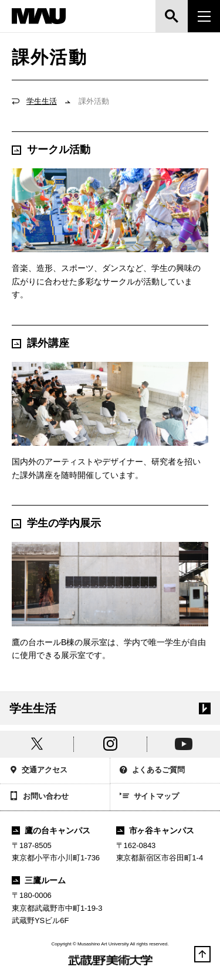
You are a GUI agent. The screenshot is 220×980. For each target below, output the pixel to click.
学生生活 (42, 101)
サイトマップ (150, 797)
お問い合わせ (39, 797)
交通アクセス (38, 771)
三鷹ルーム (39, 880)
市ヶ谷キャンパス (155, 830)
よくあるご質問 (153, 771)
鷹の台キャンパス (51, 830)
